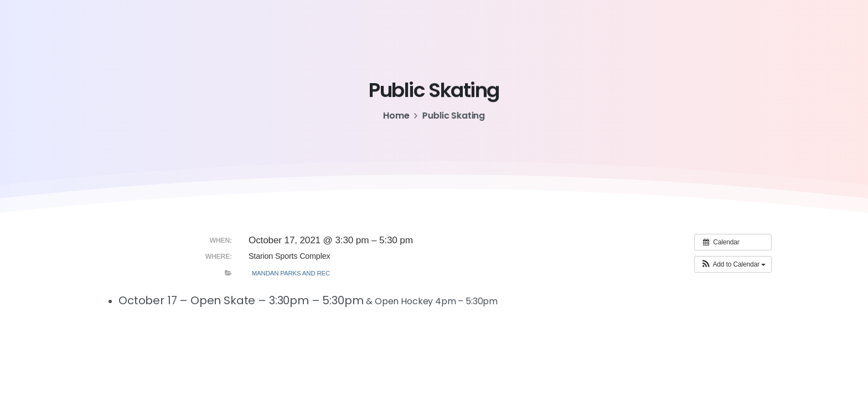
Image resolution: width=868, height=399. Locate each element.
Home (396, 116)
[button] (733, 264)
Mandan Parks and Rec (291, 273)
